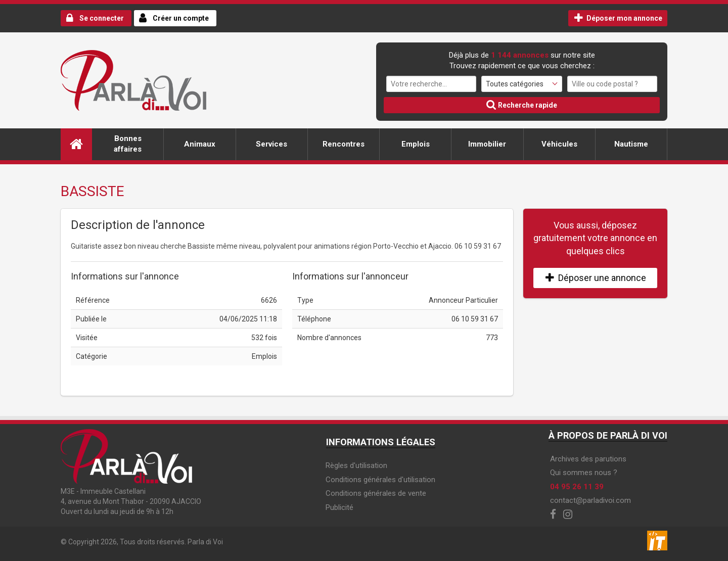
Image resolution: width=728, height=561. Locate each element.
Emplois (416, 144)
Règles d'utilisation (356, 465)
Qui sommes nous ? (584, 473)
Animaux (200, 144)
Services (271, 144)
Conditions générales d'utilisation (380, 480)
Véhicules (559, 144)
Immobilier (487, 144)
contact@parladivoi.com (590, 500)
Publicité (339, 507)
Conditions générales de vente (376, 493)
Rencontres (344, 144)
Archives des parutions (588, 459)
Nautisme (631, 144)
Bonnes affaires (128, 144)
